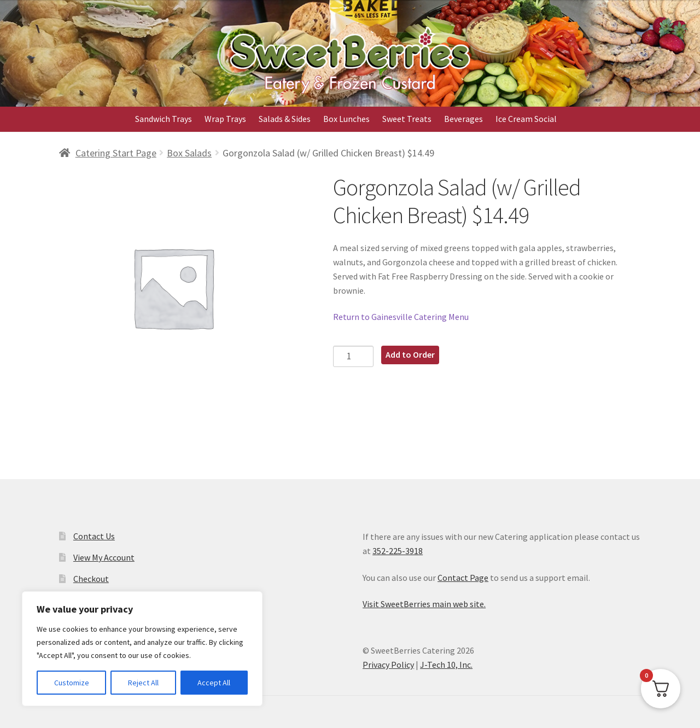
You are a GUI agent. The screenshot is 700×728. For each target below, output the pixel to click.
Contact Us (94, 536)
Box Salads (189, 153)
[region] (142, 649)
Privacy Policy (388, 665)
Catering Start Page (116, 153)
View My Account (104, 557)
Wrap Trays (225, 119)
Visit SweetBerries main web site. (424, 604)
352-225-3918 (398, 551)
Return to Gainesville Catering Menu (401, 317)
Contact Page (463, 578)
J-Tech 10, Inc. (446, 665)
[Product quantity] (354, 356)
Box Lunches (346, 119)
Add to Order (410, 354)
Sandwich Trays (164, 119)
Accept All (214, 683)
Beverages (463, 119)
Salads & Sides (285, 119)
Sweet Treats (407, 119)
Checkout (91, 579)
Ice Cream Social (526, 119)
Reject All (143, 683)
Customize (72, 683)
